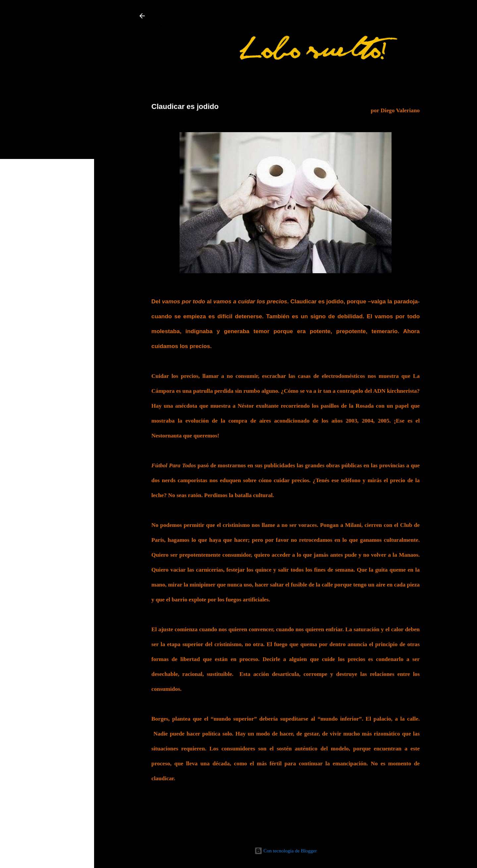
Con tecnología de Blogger (286, 851)
